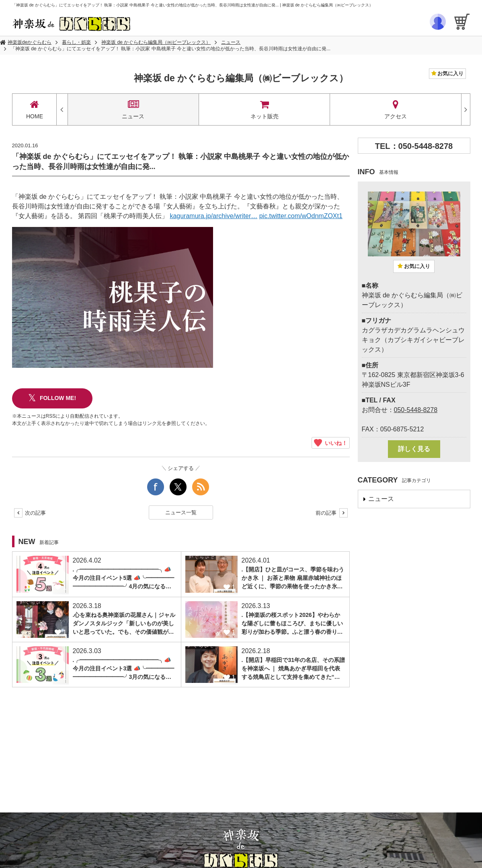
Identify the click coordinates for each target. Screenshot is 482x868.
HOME (35, 109)
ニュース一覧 (181, 512)
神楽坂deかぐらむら (30, 42)
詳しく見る (414, 449)
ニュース (231, 42)
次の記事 (30, 513)
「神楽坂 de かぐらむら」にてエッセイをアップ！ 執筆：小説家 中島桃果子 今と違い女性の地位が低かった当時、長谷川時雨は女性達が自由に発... (170, 49)
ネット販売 (264, 109)
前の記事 (332, 513)
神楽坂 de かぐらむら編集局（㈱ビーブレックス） (156, 42)
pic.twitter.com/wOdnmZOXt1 (301, 216)
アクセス (395, 109)
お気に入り (450, 73)
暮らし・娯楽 (76, 42)
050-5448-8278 (416, 410)
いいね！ (331, 443)
